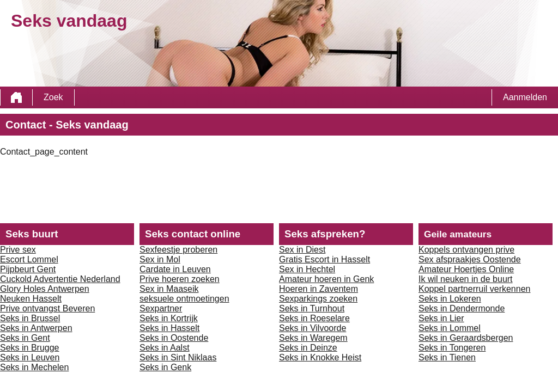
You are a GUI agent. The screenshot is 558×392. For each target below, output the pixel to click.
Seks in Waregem (313, 338)
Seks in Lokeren (450, 299)
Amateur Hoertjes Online (466, 269)
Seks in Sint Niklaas (178, 357)
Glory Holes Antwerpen (45, 289)
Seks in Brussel (30, 318)
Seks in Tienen (447, 357)
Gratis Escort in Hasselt (325, 259)
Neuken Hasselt (31, 299)
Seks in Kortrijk (169, 318)
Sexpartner (161, 308)
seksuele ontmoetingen (184, 299)
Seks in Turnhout (312, 308)
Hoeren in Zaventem (319, 289)
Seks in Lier (441, 318)
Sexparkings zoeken (318, 299)
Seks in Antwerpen (36, 328)
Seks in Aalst (165, 348)
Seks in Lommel (450, 328)
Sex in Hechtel (307, 269)
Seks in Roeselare (314, 318)
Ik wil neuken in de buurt (466, 279)
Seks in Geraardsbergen (466, 338)
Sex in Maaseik (169, 289)
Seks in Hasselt (169, 328)
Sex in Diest (302, 250)
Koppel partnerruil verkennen (474, 289)
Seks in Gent (25, 338)
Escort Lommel (29, 259)
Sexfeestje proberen (178, 250)
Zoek (53, 97)
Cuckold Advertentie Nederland (60, 279)
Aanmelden (525, 97)
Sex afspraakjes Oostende (470, 259)
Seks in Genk (165, 367)
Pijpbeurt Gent (28, 269)
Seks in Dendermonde (462, 308)
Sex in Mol (160, 259)
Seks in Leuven (30, 357)
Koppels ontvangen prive (466, 250)
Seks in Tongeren (452, 348)
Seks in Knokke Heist (320, 357)
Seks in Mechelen (34, 367)
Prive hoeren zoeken (180, 279)
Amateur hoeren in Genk (326, 279)
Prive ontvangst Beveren (47, 308)
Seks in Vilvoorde (313, 328)
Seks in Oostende (174, 338)
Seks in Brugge (30, 348)
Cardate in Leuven (175, 269)
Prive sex (18, 250)
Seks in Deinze (308, 348)
